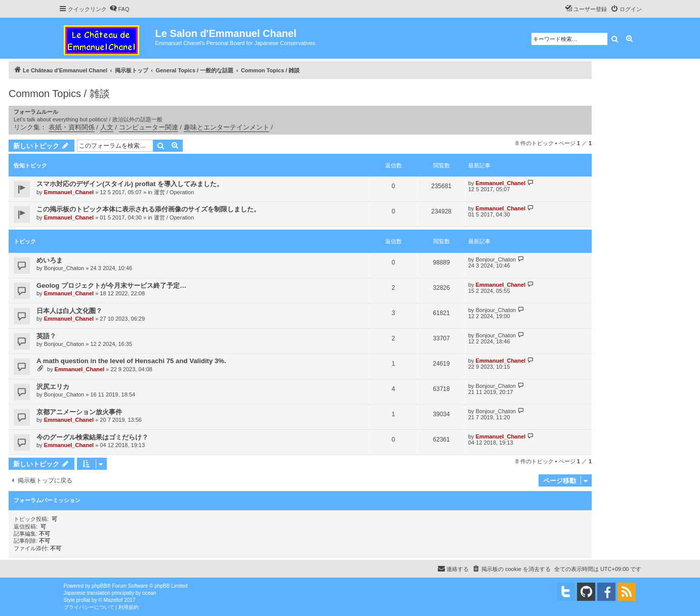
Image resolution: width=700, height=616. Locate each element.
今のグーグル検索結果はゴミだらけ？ (92, 437)
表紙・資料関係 (72, 127)
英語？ (46, 336)
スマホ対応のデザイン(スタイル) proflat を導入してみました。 (130, 184)
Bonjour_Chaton (64, 268)
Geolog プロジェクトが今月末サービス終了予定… (111, 285)
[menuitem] (119, 9)
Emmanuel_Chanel (69, 192)
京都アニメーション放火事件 (79, 412)
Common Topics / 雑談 (59, 94)
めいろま (50, 260)
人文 (107, 127)
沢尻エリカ (53, 387)
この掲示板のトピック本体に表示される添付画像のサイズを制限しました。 (148, 209)
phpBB (99, 586)
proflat (84, 600)
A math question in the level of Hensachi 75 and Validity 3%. (131, 361)
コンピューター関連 (149, 127)
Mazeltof (113, 600)
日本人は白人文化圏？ (69, 311)
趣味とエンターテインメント (227, 127)
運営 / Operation (174, 192)
